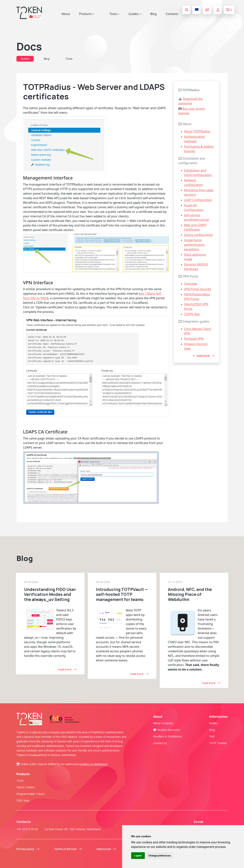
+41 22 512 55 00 (27, 829)
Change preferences (160, 856)
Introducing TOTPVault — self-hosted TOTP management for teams (122, 594)
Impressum (106, 849)
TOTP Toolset (218, 743)
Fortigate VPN (194, 339)
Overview (191, 284)
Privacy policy (28, 849)
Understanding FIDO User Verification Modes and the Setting (50, 594)
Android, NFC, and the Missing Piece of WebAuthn (190, 594)
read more (205, 355)
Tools (69, 59)
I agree (138, 856)
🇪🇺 (197, 9)
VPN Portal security (198, 289)
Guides (25, 59)
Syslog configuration (199, 235)
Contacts (172, 14)
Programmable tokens (31, 794)
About (66, 14)
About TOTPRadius (197, 131)
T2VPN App (192, 314)
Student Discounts (166, 730)
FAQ (212, 736)
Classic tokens (26, 787)
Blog (154, 14)
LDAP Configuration (198, 200)
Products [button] (87, 14)
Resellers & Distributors (168, 736)
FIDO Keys (23, 800)
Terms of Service (68, 849)
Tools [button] (114, 14)
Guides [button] (135, 14)
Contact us (160, 743)
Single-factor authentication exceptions (194, 245)
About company (163, 723)
